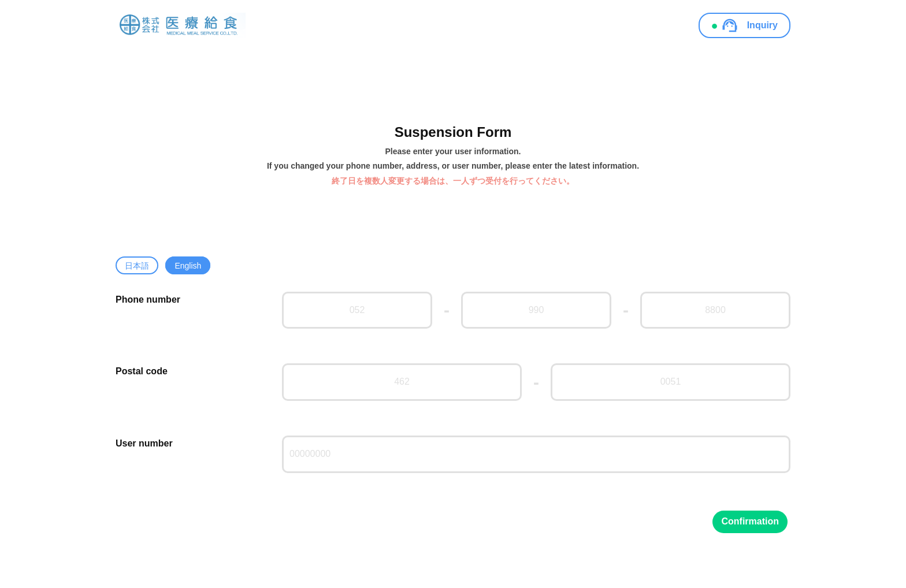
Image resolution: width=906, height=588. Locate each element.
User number (144, 443)
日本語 (137, 266)
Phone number (148, 299)
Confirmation (750, 521)
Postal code (142, 371)
